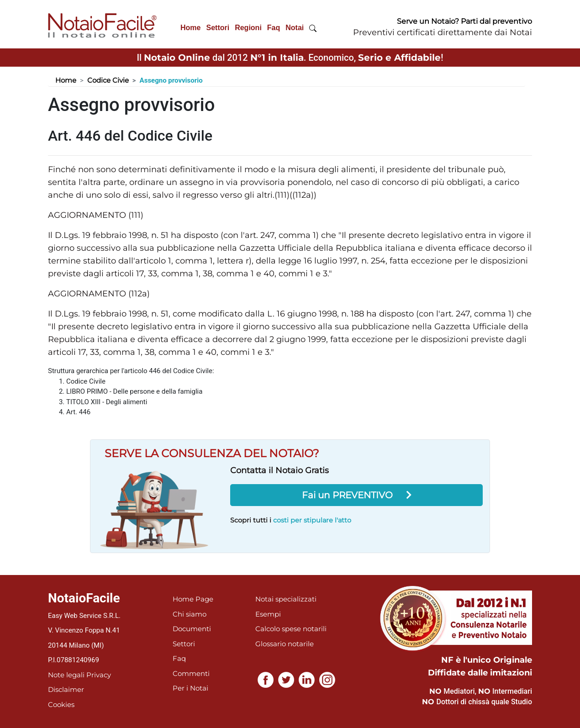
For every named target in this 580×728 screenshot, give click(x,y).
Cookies (61, 704)
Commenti (191, 673)
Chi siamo (190, 614)
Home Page (193, 599)
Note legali (66, 675)
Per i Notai (190, 688)
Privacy (99, 675)
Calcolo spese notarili (291, 629)
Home (190, 28)
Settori (218, 28)
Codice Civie (108, 80)
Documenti (192, 629)
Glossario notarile (285, 644)
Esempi (268, 614)
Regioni (248, 28)
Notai (295, 28)
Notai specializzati (286, 599)
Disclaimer (66, 689)
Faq (274, 28)
